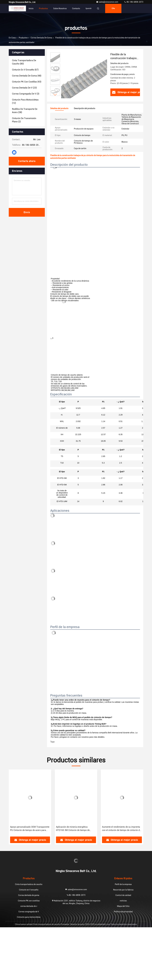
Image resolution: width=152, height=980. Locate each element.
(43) (27, 82)
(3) (26, 94)
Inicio (31, 8)
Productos (43, 8)
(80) (24, 62)
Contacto (76, 8)
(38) (25, 111)
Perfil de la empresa (123, 884)
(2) (24, 120)
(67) (25, 70)
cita (113, 8)
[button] (55, 95)
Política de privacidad (123, 912)
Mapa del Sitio (123, 906)
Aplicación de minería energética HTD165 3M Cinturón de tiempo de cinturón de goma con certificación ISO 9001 (75, 829)
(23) (24, 88)
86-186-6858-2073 (134, 2)
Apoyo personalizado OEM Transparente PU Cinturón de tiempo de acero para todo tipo (30, 829)
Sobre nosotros (60, 8)
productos (23, 38)
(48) (27, 76)
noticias (123, 901)
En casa (12, 38)
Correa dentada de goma (41, 38)
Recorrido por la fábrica (123, 890)
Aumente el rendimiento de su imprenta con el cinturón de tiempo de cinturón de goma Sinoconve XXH (121, 829)
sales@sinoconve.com (107, 2)
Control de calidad (123, 895)
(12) (25, 101)
